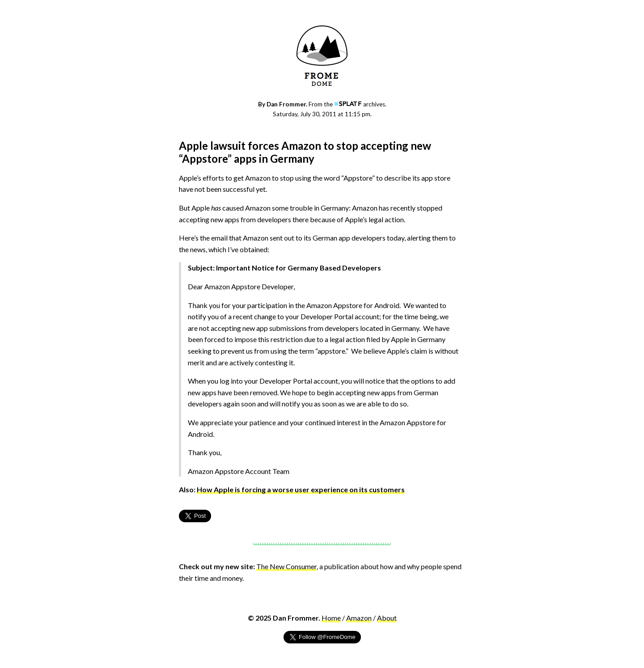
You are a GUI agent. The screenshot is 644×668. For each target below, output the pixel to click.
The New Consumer (286, 566)
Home (331, 618)
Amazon (359, 618)
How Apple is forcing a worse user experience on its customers (301, 489)
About (387, 618)
